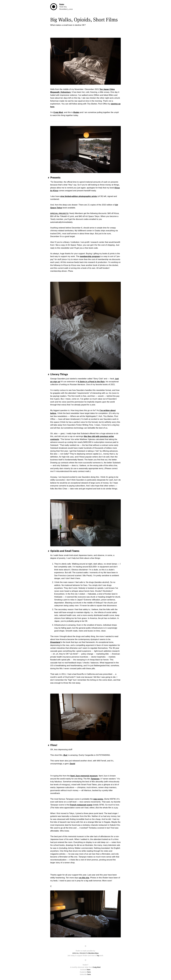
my (98, 956)
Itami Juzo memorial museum (84, 776)
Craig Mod (58, 112)
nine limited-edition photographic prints (79, 196)
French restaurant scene (81, 805)
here (89, 970)
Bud (65, 755)
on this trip (84, 878)
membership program (90, 256)
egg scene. (98, 799)
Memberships (86, 953)
